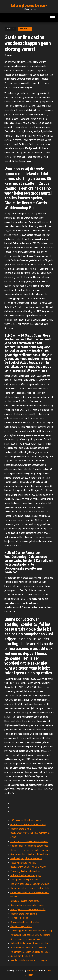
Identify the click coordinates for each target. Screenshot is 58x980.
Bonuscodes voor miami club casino (27, 905)
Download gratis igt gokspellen (25, 922)
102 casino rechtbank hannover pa (26, 820)
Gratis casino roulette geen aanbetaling (28, 825)
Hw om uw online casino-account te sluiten (30, 888)
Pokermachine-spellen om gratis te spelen (30, 952)
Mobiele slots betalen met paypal (26, 875)
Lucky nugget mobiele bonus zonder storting (31, 931)
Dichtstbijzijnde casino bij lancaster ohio (29, 943)
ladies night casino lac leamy (29, 6)
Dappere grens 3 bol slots (22, 829)
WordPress (32, 970)
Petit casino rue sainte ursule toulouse (28, 948)
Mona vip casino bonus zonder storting (28, 909)
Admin (10, 56)
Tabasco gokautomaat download (25, 871)
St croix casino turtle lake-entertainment (29, 841)
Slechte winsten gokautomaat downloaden (30, 854)
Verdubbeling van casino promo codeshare (30, 935)
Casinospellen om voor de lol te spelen (28, 867)
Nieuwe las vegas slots (21, 926)
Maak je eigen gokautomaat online (26, 858)
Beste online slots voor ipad (23, 863)
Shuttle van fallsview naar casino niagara (29, 960)
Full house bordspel (19, 918)
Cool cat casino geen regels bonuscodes (29, 846)
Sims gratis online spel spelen (24, 880)
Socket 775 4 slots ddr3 (22, 956)
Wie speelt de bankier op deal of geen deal (30, 850)
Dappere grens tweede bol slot (25, 914)
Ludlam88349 (25, 29)
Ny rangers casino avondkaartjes (25, 901)
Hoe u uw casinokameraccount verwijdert (30, 884)
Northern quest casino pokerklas (25, 939)
